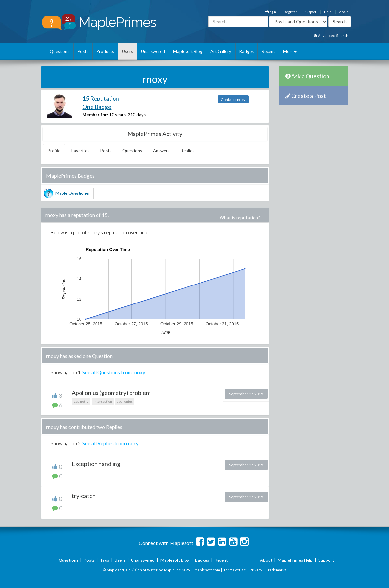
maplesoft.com (207, 570)
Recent (268, 51)
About (344, 12)
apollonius (125, 401)
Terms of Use (235, 570)
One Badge (97, 107)
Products (105, 51)
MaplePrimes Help (295, 560)
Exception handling (96, 464)
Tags (105, 560)
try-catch (84, 496)
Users (127, 51)
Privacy (256, 570)
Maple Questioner (73, 193)
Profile (54, 151)
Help (328, 12)
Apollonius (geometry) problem (111, 393)
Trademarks (276, 570)
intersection (103, 401)
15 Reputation (101, 98)
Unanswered (153, 51)
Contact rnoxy (233, 99)
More (290, 51)
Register (290, 12)
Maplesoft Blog (188, 51)
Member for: (95, 115)
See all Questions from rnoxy (114, 372)
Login (270, 12)
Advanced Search (331, 36)
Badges (247, 51)
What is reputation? (240, 218)
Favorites (80, 151)
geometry (81, 401)
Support (310, 12)
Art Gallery (221, 51)
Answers (161, 151)
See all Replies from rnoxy (111, 443)
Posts (83, 51)
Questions (60, 51)
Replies (187, 151)
